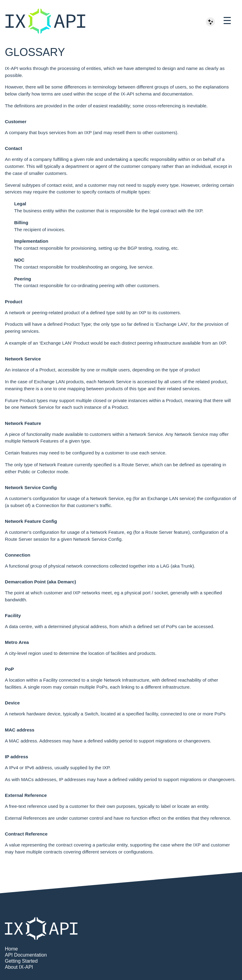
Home (11, 949)
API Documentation (26, 955)
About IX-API (19, 967)
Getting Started (21, 961)
